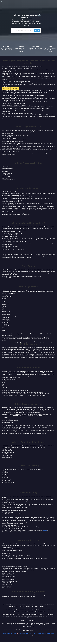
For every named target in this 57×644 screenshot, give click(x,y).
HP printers (39, 633)
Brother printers (46, 633)
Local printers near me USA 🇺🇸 (11, 633)
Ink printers (15, 88)
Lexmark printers (28, 635)
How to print (22, 633)
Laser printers (6, 88)
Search (37, 30)
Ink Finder (43, 635)
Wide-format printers (30, 633)
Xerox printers (36, 635)
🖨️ (1, 2)
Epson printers (20, 635)
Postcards (45, 530)
